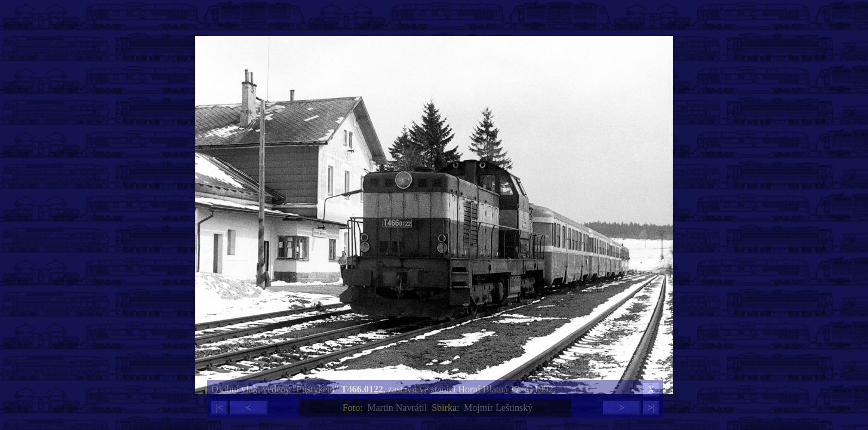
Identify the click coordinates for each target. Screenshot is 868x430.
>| (651, 408)
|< (219, 408)
